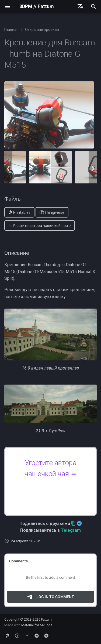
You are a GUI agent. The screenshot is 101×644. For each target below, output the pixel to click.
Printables (20, 212)
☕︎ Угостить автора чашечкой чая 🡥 (40, 226)
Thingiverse (52, 212)
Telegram (71, 530)
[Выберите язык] (81, 6)
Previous (8, 167)
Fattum (46, 619)
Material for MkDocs (37, 625)
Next (93, 167)
